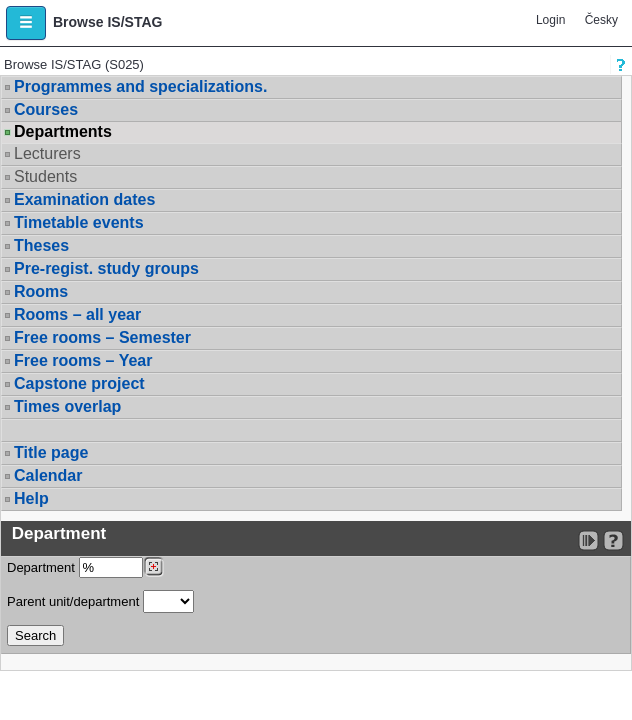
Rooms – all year (77, 314)
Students (45, 176)
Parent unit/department (100, 601)
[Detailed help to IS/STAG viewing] (613, 540)
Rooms (41, 291)
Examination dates (84, 199)
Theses (41, 245)
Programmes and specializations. (140, 86)
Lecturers (47, 153)
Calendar (48, 475)
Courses (46, 109)
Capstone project (79, 383)
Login (550, 20)
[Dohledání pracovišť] (153, 567)
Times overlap (67, 406)
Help (31, 498)
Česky (601, 20)
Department (85, 567)
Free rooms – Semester (102, 337)
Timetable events (79, 222)
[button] (26, 23)
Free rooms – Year (83, 360)
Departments (63, 132)
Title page (51, 452)
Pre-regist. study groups (106, 268)
